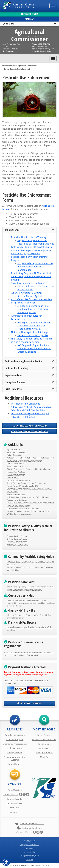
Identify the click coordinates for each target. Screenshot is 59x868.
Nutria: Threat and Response (19, 480)
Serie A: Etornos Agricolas (31, 296)
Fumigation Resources (15, 382)
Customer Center (30, 14)
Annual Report (15, 764)
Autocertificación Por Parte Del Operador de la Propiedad (30, 458)
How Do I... (44, 748)
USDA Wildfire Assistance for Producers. (23, 508)
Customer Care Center (32, 828)
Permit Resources (13, 389)
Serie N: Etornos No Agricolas (33, 335)
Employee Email (15, 753)
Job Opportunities (44, 753)
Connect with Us (10, 794)
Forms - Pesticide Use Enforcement (17, 69)
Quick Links (8, 24)
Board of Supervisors (15, 735)
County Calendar (15, 799)
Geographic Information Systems (15, 758)
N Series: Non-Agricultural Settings (30, 332)
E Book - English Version (17, 536)
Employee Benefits (15, 748)
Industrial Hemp (14, 477)
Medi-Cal (44, 757)
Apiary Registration (15, 455)
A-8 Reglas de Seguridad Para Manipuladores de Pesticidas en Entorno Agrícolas (34, 309)
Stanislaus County (9, 66)
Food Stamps (44, 744)
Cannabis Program (15, 739)
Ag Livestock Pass (14, 449)
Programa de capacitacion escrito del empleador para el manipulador (35, 267)
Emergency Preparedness (15, 744)
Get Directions (8, 51)
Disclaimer (30, 848)
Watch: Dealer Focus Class (18, 466)
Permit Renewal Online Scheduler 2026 (23, 486)
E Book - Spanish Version (17, 539)
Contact (29, 859)
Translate (30, 19)
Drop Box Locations (30, 703)
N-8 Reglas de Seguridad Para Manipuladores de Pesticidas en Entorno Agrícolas (34, 348)
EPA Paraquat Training (16, 475)
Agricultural (29, 35)
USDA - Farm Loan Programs (19, 506)
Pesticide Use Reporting (16, 368)
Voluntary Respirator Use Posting (28, 283)
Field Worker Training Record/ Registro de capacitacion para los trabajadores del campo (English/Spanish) (31, 250)
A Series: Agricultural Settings (27, 293)
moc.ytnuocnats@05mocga (43, 49)
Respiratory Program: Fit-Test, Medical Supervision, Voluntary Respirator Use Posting (31, 276)
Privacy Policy (29, 841)
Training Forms (12, 230)
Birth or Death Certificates (44, 739)
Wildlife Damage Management (19, 514)
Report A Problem (15, 803)
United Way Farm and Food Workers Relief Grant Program (31, 503)
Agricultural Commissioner (28, 66)
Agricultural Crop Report (17, 452)
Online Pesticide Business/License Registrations (26, 483)
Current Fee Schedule (16, 463)
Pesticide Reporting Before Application (24, 361)
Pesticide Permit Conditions (25, 404)
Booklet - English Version (17, 542)
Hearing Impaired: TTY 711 (32, 824)
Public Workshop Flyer (16, 494)
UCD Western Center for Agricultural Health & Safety (28, 511)
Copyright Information (30, 844)
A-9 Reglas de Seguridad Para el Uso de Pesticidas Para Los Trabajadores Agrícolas (34, 326)
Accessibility (30, 852)
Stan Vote (15, 808)
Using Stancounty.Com (29, 856)
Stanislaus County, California (33, 865)
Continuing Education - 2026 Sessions (25, 461)
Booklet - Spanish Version (18, 544)
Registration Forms (14, 375)
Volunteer (15, 812)
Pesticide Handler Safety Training (29, 237)
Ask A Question (15, 790)
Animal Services (44, 735)
